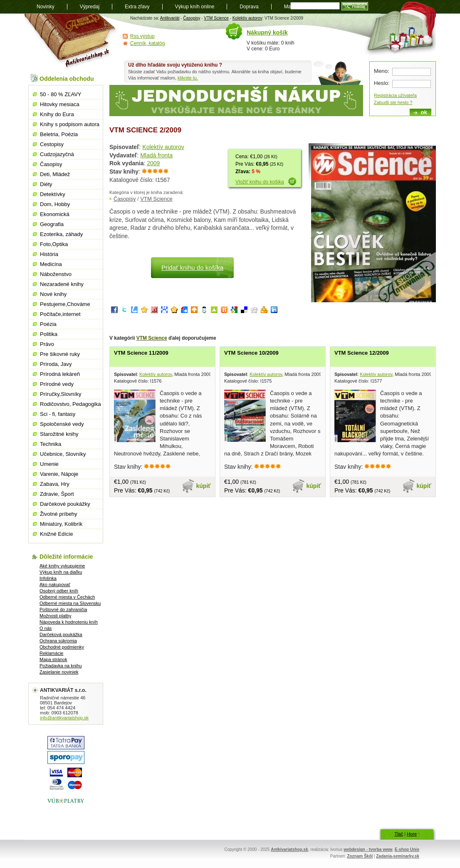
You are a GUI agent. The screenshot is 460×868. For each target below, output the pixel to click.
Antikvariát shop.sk (71, 42)
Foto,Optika (54, 244)
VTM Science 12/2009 (362, 353)
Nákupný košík (267, 32)
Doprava (249, 7)
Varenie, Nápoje (59, 474)
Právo (47, 344)
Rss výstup (142, 36)
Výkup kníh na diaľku (61, 572)
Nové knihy (53, 294)
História (49, 254)
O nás (46, 628)
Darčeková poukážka (61, 634)
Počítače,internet (60, 314)
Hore (412, 834)
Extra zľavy (137, 7)
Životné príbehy (59, 514)
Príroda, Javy (56, 364)
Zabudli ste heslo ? (393, 102)
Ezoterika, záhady (61, 234)
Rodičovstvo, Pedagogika (70, 404)
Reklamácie (51, 653)
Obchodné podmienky (62, 647)
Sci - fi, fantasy (58, 414)
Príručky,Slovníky (61, 394)
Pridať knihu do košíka (192, 267)
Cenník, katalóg (147, 43)
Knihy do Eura (57, 114)
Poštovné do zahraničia (63, 609)
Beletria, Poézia (59, 134)
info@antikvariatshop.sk (64, 718)
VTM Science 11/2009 (141, 353)
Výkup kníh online (195, 7)
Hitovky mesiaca (60, 104)
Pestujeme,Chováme (65, 304)
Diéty (46, 184)
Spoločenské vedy (62, 424)
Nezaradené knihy (62, 284)
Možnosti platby (55, 616)
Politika (49, 334)
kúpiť (204, 486)
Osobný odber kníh (59, 591)
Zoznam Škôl (360, 856)
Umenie (49, 464)
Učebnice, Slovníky (63, 454)
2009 (153, 163)
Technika (51, 444)
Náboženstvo (56, 274)
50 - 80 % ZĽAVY (61, 94)
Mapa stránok (53, 659)
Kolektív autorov (247, 18)
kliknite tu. (188, 78)
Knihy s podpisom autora (70, 124)
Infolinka (48, 578)
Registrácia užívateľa (395, 95)
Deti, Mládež (55, 174)
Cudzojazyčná (57, 154)
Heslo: (382, 83)
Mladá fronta (156, 155)
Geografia (52, 224)
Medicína (51, 264)
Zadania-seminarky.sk (398, 856)
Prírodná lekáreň (60, 374)
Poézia (48, 324)
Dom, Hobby (55, 204)
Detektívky (53, 194)
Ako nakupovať (55, 584)
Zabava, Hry (55, 484)
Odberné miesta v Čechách (67, 597)
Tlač (399, 834)
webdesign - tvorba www (368, 849)
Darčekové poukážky (65, 504)
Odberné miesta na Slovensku (70, 603)
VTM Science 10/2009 (251, 353)
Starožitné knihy (59, 434)
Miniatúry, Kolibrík (61, 524)
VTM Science (216, 18)
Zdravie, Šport (57, 494)
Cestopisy (52, 144)
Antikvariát (170, 18)
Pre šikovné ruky (60, 354)
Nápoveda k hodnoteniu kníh (69, 622)
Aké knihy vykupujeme (62, 566)
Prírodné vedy (57, 384)
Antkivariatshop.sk (289, 849)
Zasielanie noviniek (59, 672)
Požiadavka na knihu (61, 666)
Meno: (382, 71)
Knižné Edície (57, 534)
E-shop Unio (407, 849)
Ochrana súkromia (58, 641)
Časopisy (192, 18)
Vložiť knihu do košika (260, 182)
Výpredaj (90, 7)
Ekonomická (55, 214)
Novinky (46, 7)
